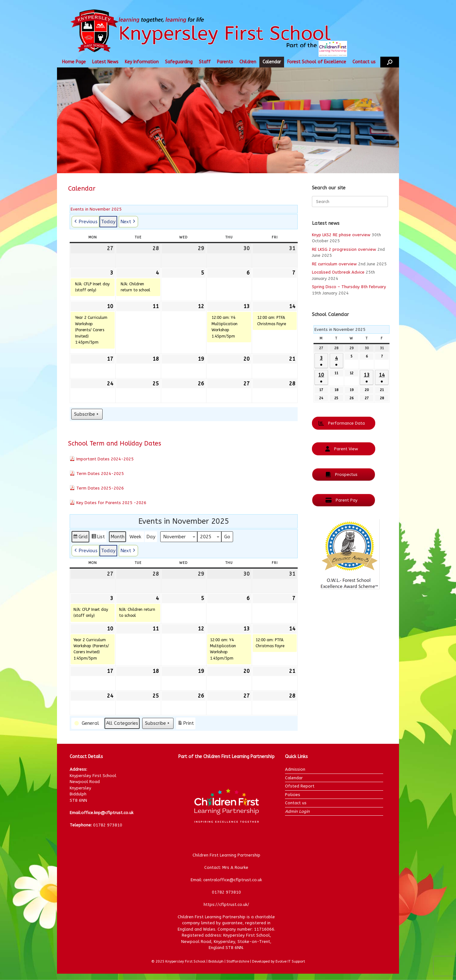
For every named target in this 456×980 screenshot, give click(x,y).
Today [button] (108, 222)
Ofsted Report (300, 786)
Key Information (142, 62)
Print (186, 724)
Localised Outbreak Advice (338, 272)
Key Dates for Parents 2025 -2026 (111, 503)
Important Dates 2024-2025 (105, 459)
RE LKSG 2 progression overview (344, 249)
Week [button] (135, 536)
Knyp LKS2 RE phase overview (341, 235)
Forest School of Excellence (317, 62)
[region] (228, 120)
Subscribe (87, 414)
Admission (295, 769)
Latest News (105, 62)
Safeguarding (179, 62)
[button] (390, 62)
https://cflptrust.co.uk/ (226, 904)
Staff (205, 62)
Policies (293, 795)
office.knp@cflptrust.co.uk (107, 813)
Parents (225, 62)
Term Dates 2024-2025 (100, 474)
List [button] (98, 537)
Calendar (272, 62)
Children (248, 62)
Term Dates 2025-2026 (100, 488)
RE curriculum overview (334, 264)
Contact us (364, 62)
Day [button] (151, 536)
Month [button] (117, 536)
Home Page (74, 62)
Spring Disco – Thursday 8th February (349, 287)
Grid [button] (80, 537)
